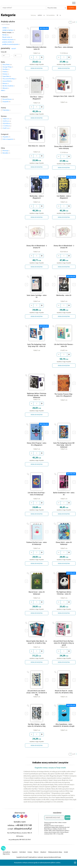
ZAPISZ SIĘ (68, 824)
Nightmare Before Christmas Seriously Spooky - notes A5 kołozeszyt (37, 398)
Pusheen (6, 74)
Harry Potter (7, 65)
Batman (6, 84)
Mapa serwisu (6, 860)
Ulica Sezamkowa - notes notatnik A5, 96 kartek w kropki (64, 731)
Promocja (6, 151)
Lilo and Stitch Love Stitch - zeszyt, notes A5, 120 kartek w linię (37, 698)
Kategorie (8, 15)
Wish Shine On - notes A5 (37, 147)
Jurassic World (7, 81)
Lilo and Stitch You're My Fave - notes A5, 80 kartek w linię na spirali (64, 647)
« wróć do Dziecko (5, 24)
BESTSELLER (44, 28)
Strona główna (6, 858)
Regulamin (15, 858)
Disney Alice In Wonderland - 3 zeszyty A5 (37, 249)
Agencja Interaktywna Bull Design (52, 863)
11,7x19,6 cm (7, 126)
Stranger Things (8, 67)
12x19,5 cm (7, 121)
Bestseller (6, 153)
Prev (26, 38)
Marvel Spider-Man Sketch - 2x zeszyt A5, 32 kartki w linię (37, 647)
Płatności (36, 858)
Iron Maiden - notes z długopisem (64, 199)
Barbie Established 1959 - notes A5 (64, 497)
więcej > (3, 90)
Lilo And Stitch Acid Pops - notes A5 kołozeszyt (37, 497)
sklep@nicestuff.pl (23, 834)
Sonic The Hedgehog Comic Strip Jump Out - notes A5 (37, 348)
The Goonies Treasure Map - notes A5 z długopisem (64, 398)
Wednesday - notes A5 (64, 298)
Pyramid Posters (8, 99)
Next (47, 38)
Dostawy (30, 858)
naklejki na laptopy (9, 30)
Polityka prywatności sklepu (55, 858)
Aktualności (43, 858)
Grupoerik (7, 102)
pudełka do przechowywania (11, 44)
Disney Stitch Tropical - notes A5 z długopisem (37, 447)
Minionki (6, 88)
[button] (14, 822)
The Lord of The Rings (9, 79)
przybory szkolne (8, 42)
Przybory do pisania (9, 40)
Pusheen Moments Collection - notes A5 (37, 49)
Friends (6, 72)
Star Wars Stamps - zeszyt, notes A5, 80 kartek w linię (37, 731)
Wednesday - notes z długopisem (37, 199)
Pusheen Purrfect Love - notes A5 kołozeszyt (37, 547)
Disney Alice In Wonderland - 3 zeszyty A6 (64, 249)
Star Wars (6, 69)
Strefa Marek (23, 858)
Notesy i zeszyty (8, 33)
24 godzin (6, 137)
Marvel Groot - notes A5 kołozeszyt (37, 597)
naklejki (5, 28)
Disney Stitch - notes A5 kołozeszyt (64, 547)
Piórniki (5, 35)
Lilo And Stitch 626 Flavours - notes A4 (64, 348)
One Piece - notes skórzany (64, 48)
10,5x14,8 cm (7, 124)
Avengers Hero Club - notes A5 (64, 97)
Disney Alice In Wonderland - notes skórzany (64, 149)
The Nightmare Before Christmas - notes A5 (64, 597)
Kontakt (66, 858)
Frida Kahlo (7, 110)
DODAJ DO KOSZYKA (37, 69)
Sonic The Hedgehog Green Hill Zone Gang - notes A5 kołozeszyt (64, 448)
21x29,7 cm (7, 128)
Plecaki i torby (7, 37)
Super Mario (7, 76)
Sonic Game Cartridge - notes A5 (37, 299)
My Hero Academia (9, 86)
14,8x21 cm (7, 119)
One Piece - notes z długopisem (37, 99)
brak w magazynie (9, 139)
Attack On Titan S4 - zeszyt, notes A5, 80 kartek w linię (64, 697)
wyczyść (14, 49)
